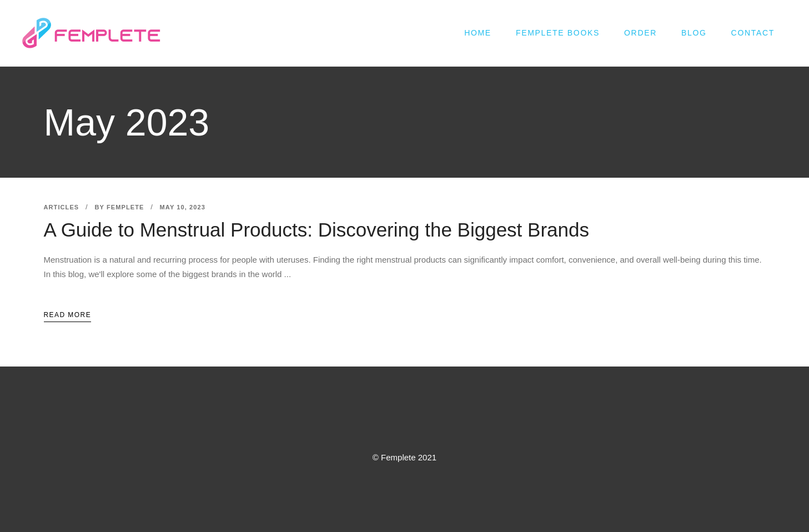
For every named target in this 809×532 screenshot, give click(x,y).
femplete (125, 207)
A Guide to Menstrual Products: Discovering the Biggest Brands (316, 230)
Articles (62, 207)
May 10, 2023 (183, 207)
